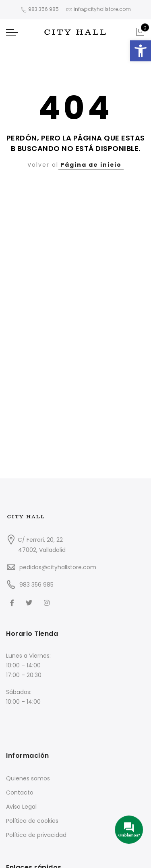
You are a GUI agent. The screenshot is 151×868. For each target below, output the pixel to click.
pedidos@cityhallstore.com (58, 567)
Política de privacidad (36, 835)
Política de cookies (32, 821)
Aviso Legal (21, 807)
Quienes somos (28, 778)
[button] (141, 51)
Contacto (20, 793)
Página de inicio (91, 165)
